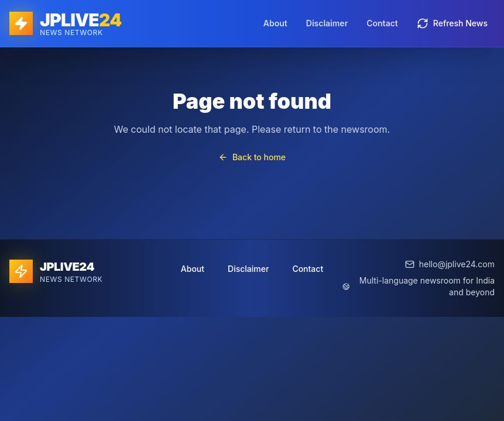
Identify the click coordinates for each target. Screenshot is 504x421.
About (275, 23)
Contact (382, 23)
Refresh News (452, 23)
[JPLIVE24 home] (65, 23)
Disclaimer (327, 23)
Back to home (252, 157)
